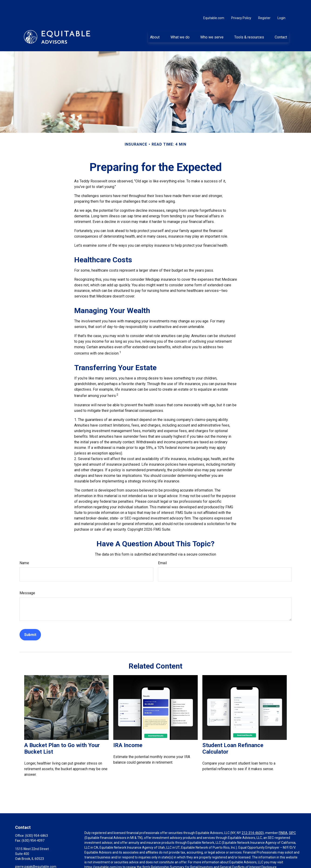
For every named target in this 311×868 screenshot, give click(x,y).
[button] (155, 24)
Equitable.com (214, 5)
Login (281, 5)
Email (162, 550)
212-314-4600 (252, 820)
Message (27, 580)
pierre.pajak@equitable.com (36, 853)
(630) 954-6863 (37, 822)
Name (24, 550)
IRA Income (128, 732)
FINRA (283, 820)
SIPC (292, 820)
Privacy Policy (241, 5)
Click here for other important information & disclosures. (125, 862)
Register (264, 5)
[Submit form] (30, 621)
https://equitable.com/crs (103, 854)
